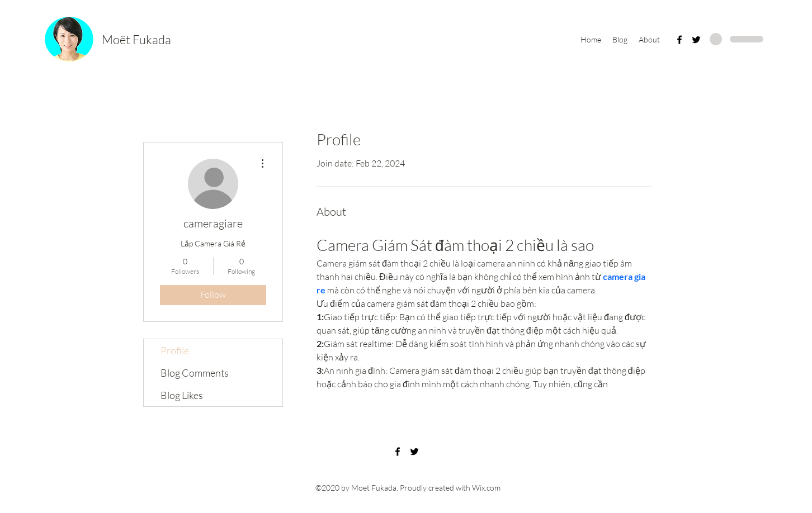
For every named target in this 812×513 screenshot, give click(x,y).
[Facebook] (679, 40)
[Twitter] (696, 40)
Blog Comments (195, 373)
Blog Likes (182, 395)
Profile (175, 350)
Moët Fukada (136, 39)
